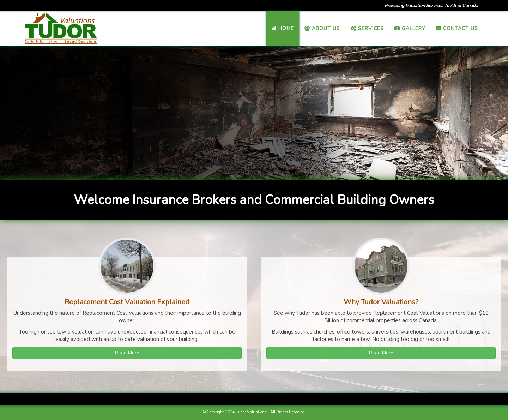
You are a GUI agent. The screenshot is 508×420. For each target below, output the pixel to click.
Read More (127, 353)
